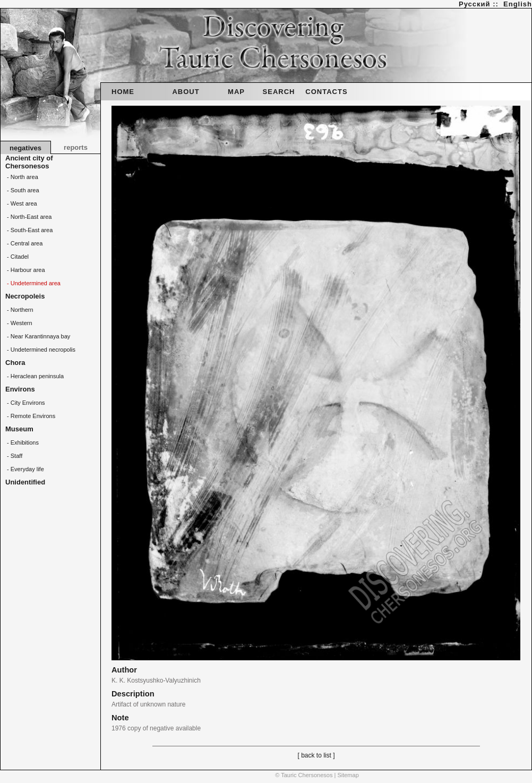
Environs (20, 389)
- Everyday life (25, 469)
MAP (236, 92)
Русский (475, 4)
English (518, 4)
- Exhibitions (22, 442)
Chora (15, 363)
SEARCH (279, 92)
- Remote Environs (30, 416)
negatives (25, 148)
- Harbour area (25, 270)
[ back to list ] (316, 755)
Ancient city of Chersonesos (29, 162)
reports (76, 147)
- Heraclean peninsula (35, 376)
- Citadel (17, 257)
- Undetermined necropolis (40, 350)
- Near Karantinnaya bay (38, 336)
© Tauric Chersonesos (304, 775)
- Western (19, 323)
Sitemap (348, 775)
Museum (19, 429)
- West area (21, 203)
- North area (22, 177)
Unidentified (25, 482)
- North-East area (28, 217)
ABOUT (186, 92)
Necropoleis (25, 296)
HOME (123, 92)
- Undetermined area (33, 283)
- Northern (19, 310)
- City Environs (25, 403)
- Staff (14, 456)
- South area (22, 190)
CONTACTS (326, 92)
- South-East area (29, 230)
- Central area (24, 243)
